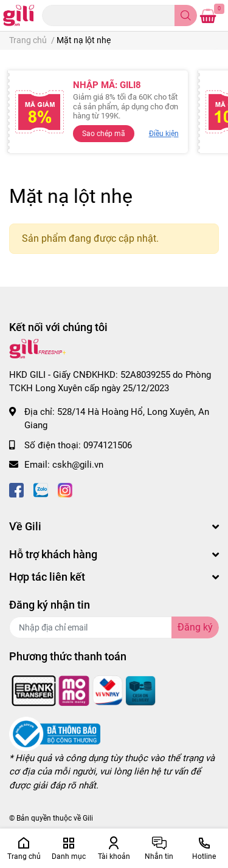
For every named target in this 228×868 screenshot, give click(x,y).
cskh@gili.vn (78, 465)
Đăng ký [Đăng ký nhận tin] (195, 627)
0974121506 (108, 445)
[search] (186, 15)
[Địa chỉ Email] (114, 627)
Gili (88, 818)
